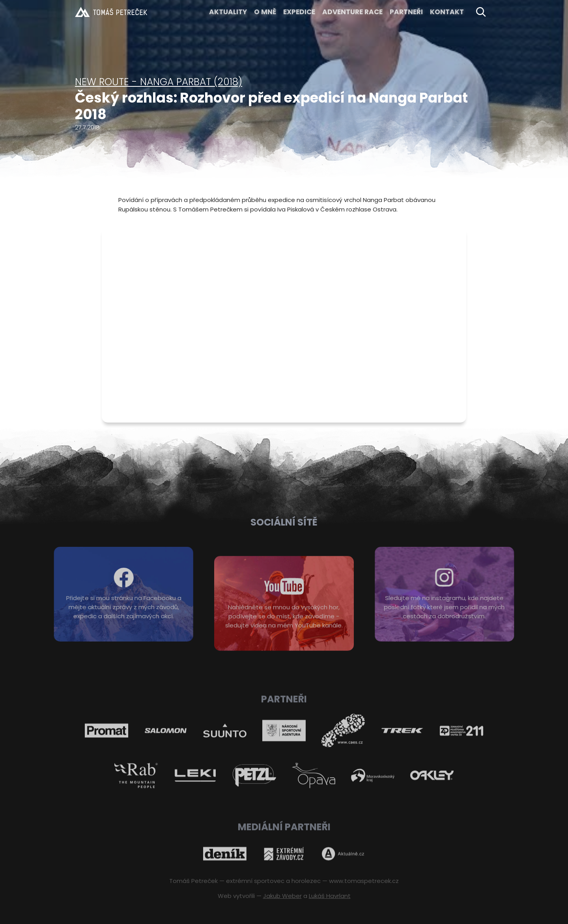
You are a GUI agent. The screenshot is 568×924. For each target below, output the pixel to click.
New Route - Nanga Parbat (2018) (159, 82)
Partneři (406, 12)
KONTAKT (447, 12)
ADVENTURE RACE (352, 12)
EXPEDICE (299, 12)
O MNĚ (265, 12)
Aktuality (228, 12)
